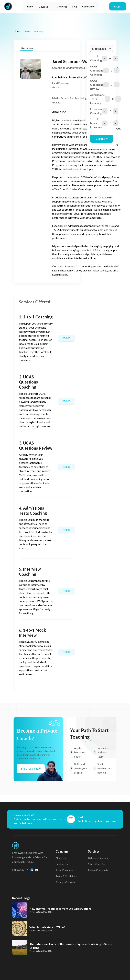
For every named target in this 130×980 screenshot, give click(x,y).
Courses (45, 7)
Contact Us (62, 864)
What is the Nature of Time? (47, 927)
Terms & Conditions (66, 876)
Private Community (98, 870)
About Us (61, 858)
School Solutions (64, 870)
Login (118, 6)
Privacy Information (66, 882)
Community (88, 7)
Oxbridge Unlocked (98, 858)
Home (30, 7)
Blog (74, 7)
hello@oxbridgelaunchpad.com (98, 821)
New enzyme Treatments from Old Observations (60, 909)
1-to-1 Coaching (97, 864)
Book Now (102, 139)
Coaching (62, 7)
